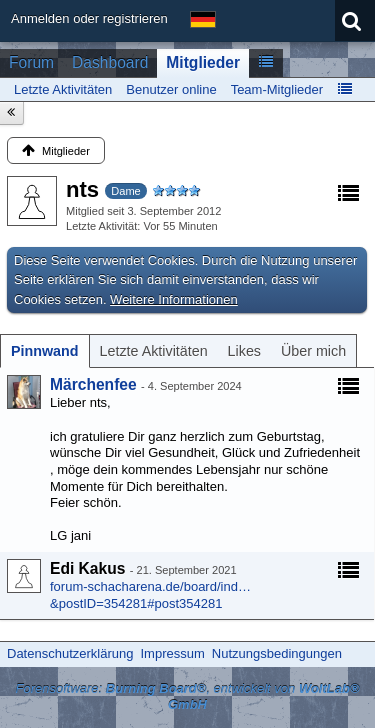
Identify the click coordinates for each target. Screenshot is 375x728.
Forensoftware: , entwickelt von (187, 697)
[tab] (45, 351)
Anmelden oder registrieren (89, 18)
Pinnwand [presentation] (45, 351)
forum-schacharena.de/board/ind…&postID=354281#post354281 (150, 595)
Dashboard (110, 62)
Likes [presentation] (244, 351)
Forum (31, 62)
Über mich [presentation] (313, 351)
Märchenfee (93, 384)
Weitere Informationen (174, 299)
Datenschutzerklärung (70, 653)
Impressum (172, 653)
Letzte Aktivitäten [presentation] (154, 351)
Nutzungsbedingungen (277, 653)
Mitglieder (203, 62)
